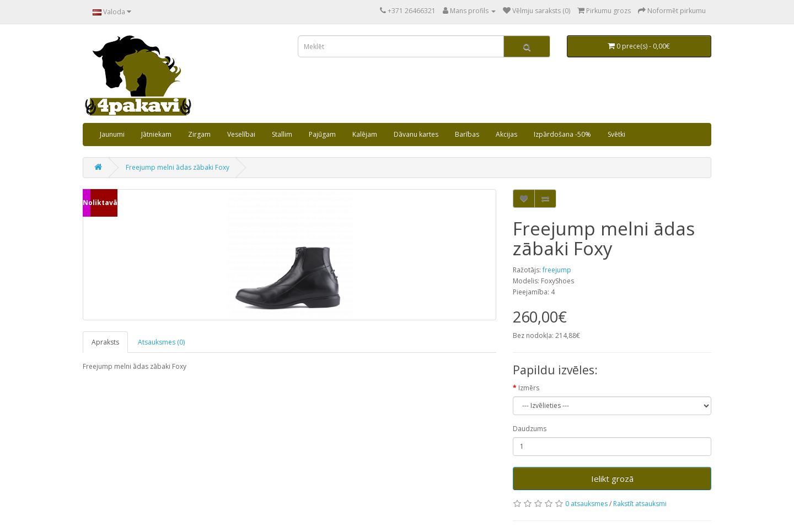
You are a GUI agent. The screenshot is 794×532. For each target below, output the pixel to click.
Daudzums (530, 429)
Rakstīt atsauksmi (640, 504)
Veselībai (241, 134)
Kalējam (365, 134)
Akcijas (506, 134)
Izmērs (529, 388)
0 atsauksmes (586, 504)
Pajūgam (322, 134)
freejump (557, 270)
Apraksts (105, 342)
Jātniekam (156, 134)
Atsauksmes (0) (161, 342)
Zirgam (199, 134)
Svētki (616, 134)
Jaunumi (112, 134)
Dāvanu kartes (416, 134)
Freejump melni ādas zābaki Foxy (178, 167)
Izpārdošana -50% (562, 134)
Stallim (282, 134)
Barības (467, 134)
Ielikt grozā (612, 479)
